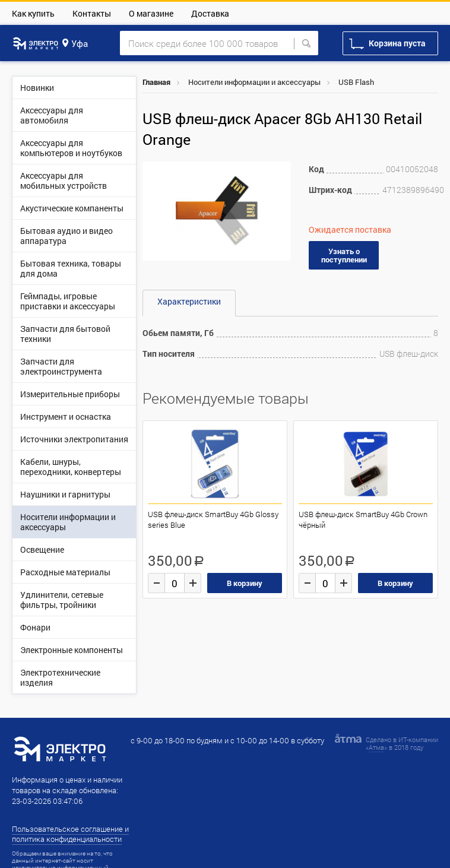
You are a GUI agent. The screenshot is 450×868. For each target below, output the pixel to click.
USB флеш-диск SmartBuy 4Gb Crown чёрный (363, 519)
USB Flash (356, 82)
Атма (376, 747)
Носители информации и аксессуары (254, 82)
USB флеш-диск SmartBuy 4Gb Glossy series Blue (213, 519)
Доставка (210, 13)
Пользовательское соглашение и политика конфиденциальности (70, 834)
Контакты (92, 13)
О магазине (151, 13)
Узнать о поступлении (344, 255)
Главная (156, 82)
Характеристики (189, 301)
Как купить (33, 13)
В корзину (245, 583)
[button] (280, 172)
